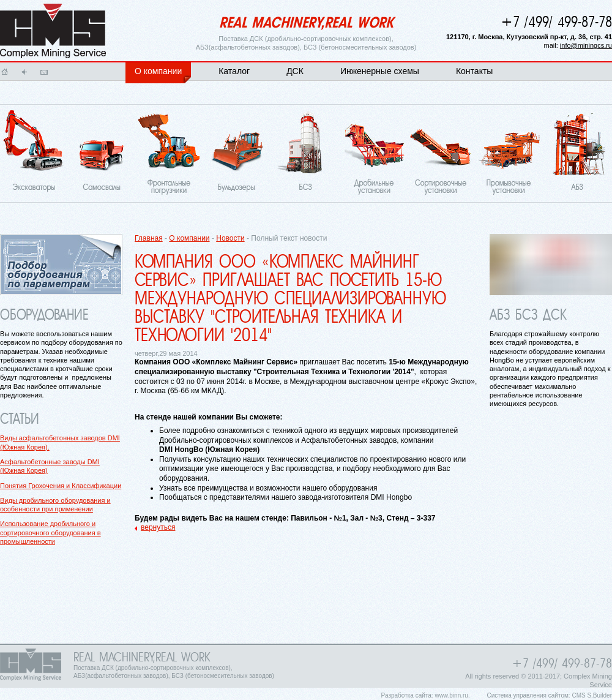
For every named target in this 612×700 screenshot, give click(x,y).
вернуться (158, 527)
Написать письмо (44, 72)
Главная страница (53, 31)
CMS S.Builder (592, 695)
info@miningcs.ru (586, 45)
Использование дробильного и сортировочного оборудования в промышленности (50, 533)
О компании (189, 238)
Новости (230, 238)
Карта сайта (24, 72)
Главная (5, 72)
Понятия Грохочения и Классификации (61, 486)
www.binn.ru (451, 695)
